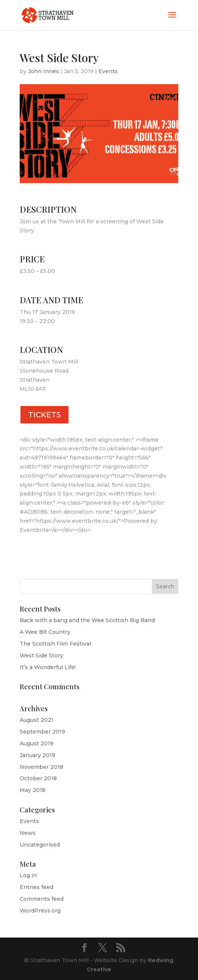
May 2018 (33, 790)
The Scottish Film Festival (55, 644)
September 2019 (42, 732)
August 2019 (37, 743)
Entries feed (37, 887)
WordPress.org (40, 911)
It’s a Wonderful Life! (48, 667)
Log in (28, 875)
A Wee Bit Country (45, 632)
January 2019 (37, 755)
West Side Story (41, 655)
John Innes (44, 71)
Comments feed (42, 899)
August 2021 (37, 720)
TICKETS (44, 415)
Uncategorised (40, 845)
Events (108, 71)
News (28, 833)
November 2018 (41, 767)
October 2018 (38, 778)
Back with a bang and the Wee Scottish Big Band (87, 620)
